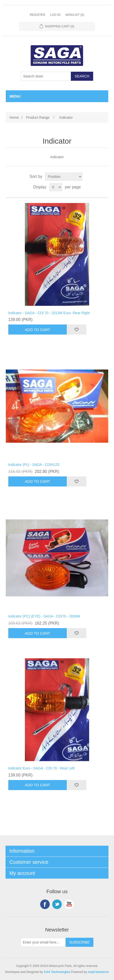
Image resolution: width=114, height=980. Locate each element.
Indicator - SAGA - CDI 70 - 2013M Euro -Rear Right (49, 313)
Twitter (57, 904)
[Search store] (46, 76)
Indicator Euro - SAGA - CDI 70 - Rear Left (41, 768)
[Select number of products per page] (56, 187)
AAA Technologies (57, 972)
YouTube (69, 904)
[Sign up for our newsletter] (43, 942)
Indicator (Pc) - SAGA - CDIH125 (34, 465)
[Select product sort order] (64, 177)
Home (14, 117)
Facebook (45, 904)
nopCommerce (98, 972)
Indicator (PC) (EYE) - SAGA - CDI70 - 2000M (44, 616)
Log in (55, 15)
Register (38, 15)
